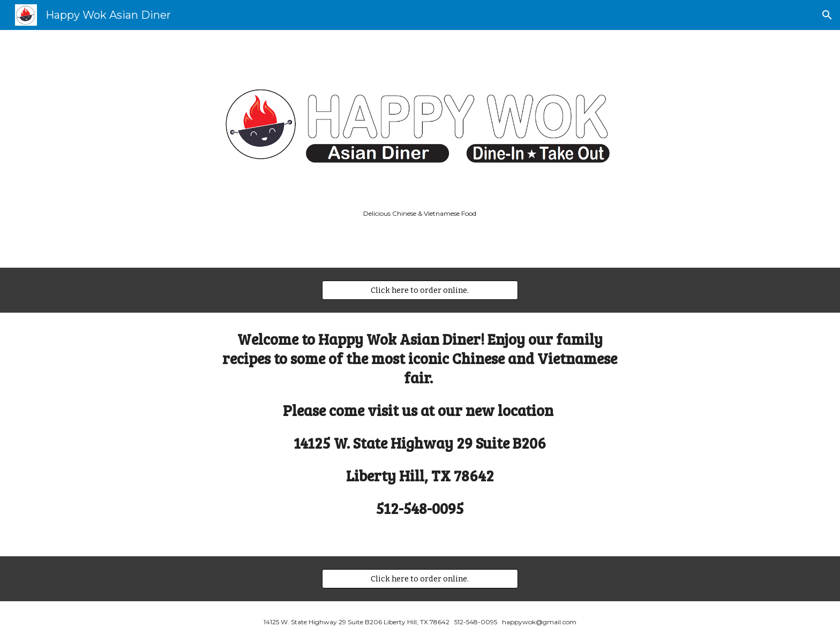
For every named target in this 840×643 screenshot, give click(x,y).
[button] (827, 15)
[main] (420, 214)
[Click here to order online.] (420, 290)
